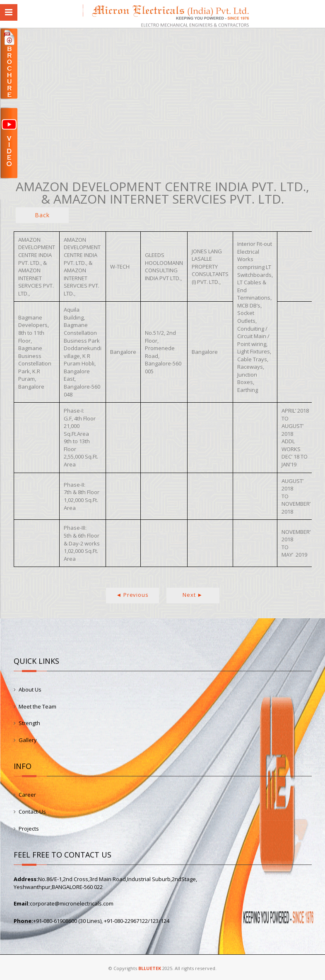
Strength (29, 723)
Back (42, 215)
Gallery (28, 740)
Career (27, 795)
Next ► (193, 595)
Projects (29, 829)
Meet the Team (37, 706)
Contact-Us (32, 812)
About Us (30, 689)
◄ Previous (132, 595)
